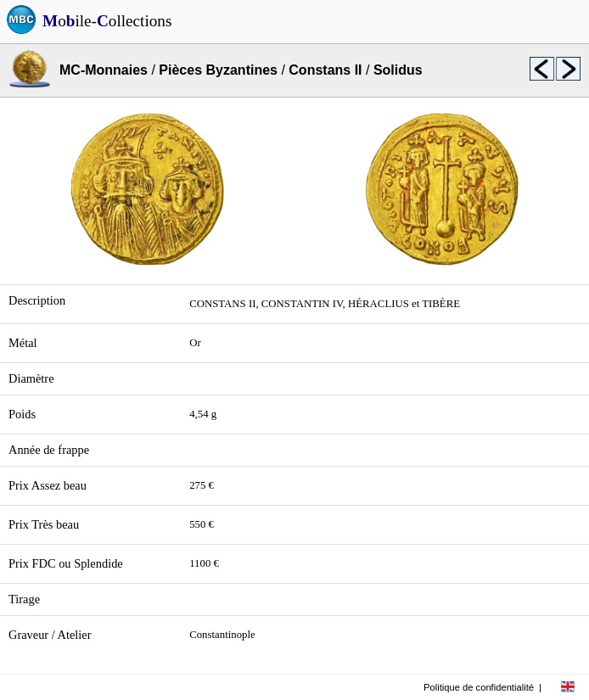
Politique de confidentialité (479, 687)
